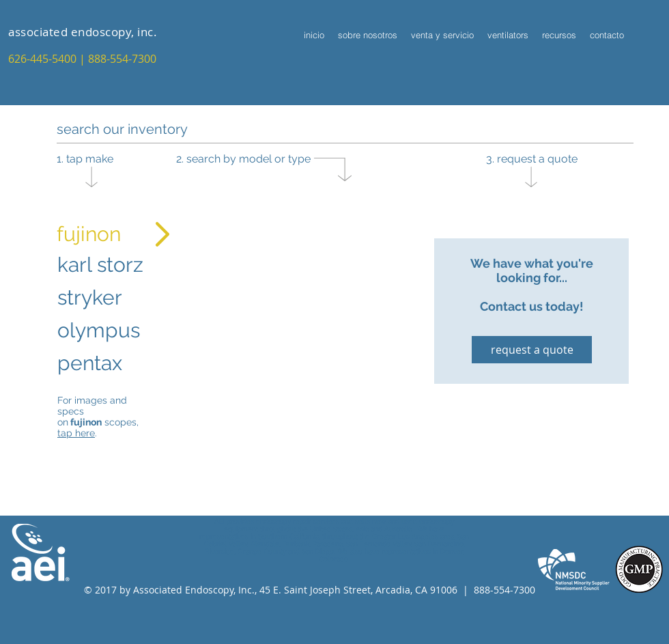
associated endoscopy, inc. (83, 32)
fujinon (89, 234)
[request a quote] (532, 350)
